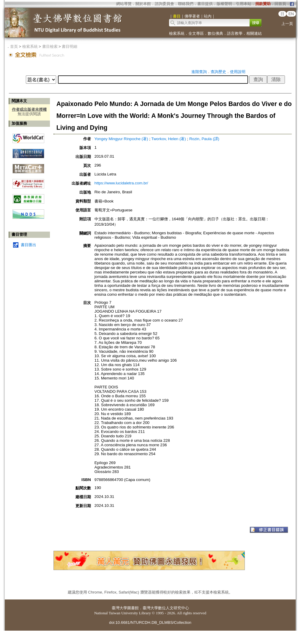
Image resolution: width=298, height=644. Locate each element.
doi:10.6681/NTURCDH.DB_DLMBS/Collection (150, 622)
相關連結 (254, 33)
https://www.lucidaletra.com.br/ (121, 183)
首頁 (14, 46)
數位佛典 (215, 33)
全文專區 (196, 33)
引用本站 (244, 4)
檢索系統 (177, 33)
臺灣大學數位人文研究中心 (166, 608)
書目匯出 (29, 245)
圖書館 (133, 608)
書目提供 (205, 4)
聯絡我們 (186, 4)
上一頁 (287, 24)
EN (291, 14)
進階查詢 (199, 72)
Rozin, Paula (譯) (204, 139)
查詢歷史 (218, 72)
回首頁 (280, 4)
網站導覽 (124, 4)
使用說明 (238, 72)
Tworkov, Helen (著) (168, 139)
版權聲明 (224, 4)
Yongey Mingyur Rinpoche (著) (121, 139)
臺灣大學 (119, 608)
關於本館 (143, 4)
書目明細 (70, 46)
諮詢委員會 (164, 4)
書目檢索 (50, 46)
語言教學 (235, 33)
